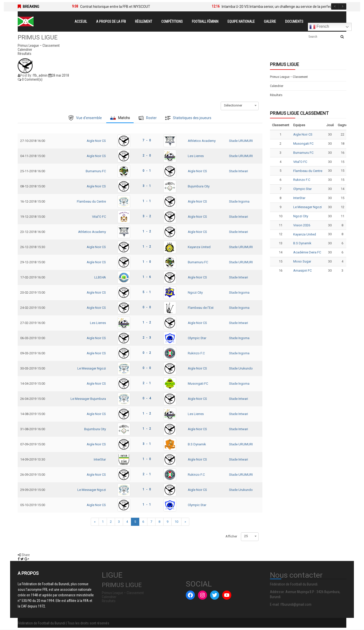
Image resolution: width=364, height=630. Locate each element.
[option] (134, 7)
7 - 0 (147, 140)
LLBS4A (100, 277)
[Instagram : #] (202, 595)
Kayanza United (199, 247)
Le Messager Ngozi (92, 368)
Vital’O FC (99, 217)
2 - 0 (147, 156)
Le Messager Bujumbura (88, 399)
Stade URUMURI (241, 141)
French (319, 27)
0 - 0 (147, 307)
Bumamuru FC (96, 171)
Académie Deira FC (307, 252)
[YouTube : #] (227, 595)
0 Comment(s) (30, 79)
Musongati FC (198, 384)
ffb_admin (40, 75)
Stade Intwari (238, 171)
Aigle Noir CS (96, 141)
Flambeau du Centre (91, 201)
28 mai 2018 (59, 75)
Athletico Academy (202, 141)
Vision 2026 (302, 225)
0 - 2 (147, 353)
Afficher (231, 536)
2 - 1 (147, 383)
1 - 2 (147, 231)
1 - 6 (147, 277)
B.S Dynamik (197, 444)
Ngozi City (195, 292)
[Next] (185, 522)
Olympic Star (197, 338)
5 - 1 (147, 292)
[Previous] (95, 522)
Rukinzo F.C (196, 353)
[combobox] (240, 105)
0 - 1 (147, 171)
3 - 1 (147, 186)
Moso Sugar (302, 261)
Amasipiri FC (302, 270)
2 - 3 (147, 338)
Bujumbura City (199, 186)
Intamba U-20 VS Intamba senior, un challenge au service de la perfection (280, 7)
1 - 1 (147, 201)
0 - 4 (147, 398)
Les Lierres (196, 156)
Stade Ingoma (239, 201)
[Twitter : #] (215, 595)
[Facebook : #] (190, 595)
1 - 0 (147, 262)
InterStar (100, 459)
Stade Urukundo (241, 368)
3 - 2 (147, 216)
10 (176, 522)
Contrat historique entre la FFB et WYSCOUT (115, 7)
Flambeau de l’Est (201, 308)
